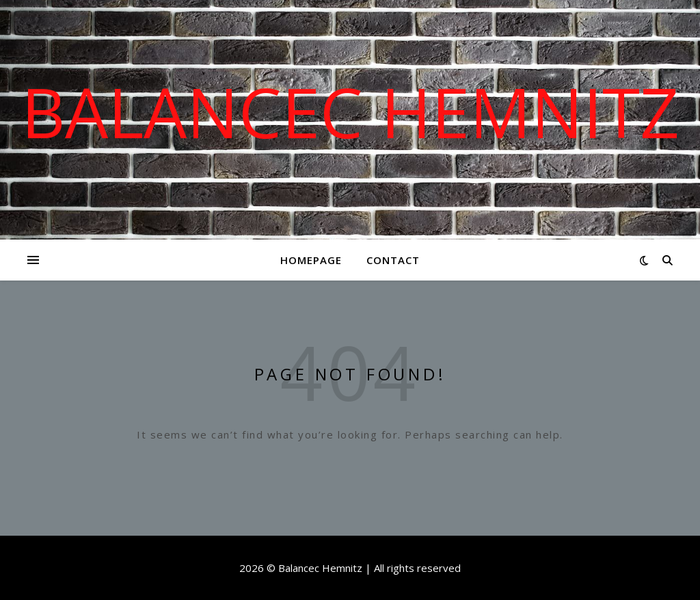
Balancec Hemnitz (350, 112)
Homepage (311, 260)
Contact (393, 260)
